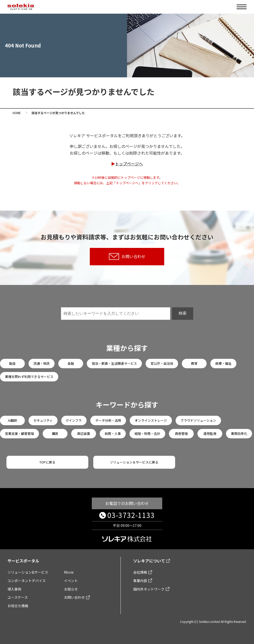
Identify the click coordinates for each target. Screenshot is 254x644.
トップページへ (129, 164)
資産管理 (181, 434)
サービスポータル (23, 561)
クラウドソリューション (198, 420)
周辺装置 (84, 434)
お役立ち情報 (18, 606)
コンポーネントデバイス (27, 581)
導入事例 (14, 589)
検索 (183, 313)
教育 (194, 363)
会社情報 (140, 572)
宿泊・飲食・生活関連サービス (114, 363)
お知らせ (71, 589)
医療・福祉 (223, 363)
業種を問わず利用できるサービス (29, 377)
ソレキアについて (149, 561)
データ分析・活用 (108, 420)
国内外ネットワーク (149, 589)
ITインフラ (74, 420)
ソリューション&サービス (28, 572)
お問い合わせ (127, 256)
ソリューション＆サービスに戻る (134, 462)
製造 (12, 363)
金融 (71, 363)
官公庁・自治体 (162, 363)
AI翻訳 (13, 420)
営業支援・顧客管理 (19, 434)
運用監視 (210, 434)
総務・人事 (113, 434)
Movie (69, 572)
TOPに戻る (47, 462)
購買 (55, 434)
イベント (71, 581)
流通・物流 (42, 363)
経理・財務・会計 (147, 434)
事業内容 (140, 581)
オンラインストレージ (151, 420)
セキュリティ (43, 420)
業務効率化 (239, 434)
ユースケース (18, 597)
